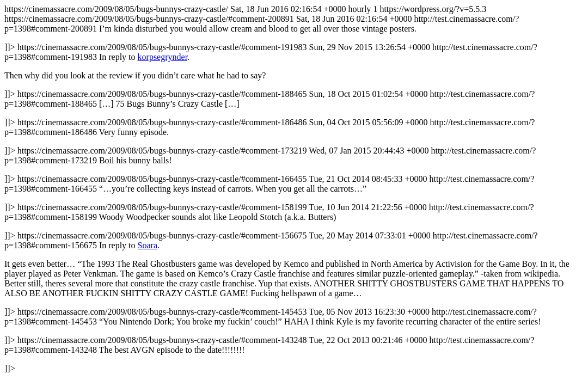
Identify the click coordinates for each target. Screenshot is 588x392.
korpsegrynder (163, 57)
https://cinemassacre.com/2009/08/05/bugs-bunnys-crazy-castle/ (294, 189)
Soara (148, 245)
